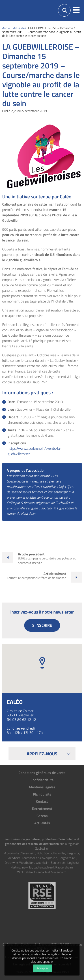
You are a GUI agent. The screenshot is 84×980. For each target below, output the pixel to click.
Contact (42, 801)
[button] (76, 10)
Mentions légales (42, 787)
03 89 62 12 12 (24, 719)
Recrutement (42, 809)
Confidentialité (42, 780)
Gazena (42, 816)
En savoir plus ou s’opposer (51, 960)
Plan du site (42, 794)
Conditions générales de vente (42, 773)
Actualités (42, 823)
